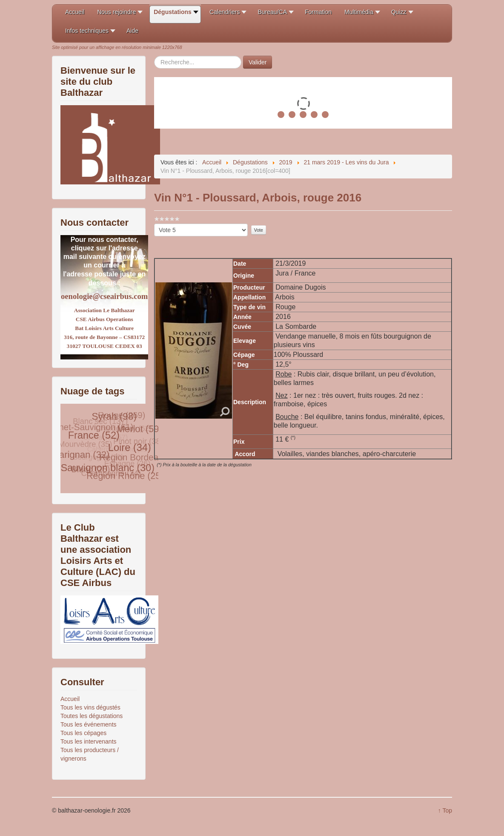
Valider (258, 62)
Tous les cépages (83, 733)
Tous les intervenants (89, 741)
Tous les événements (89, 724)
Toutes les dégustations (92, 716)
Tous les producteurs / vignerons (90, 754)
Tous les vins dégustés (90, 707)
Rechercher (154, 56)
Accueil (70, 699)
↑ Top (445, 810)
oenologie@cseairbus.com (104, 296)
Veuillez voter (154, 224)
